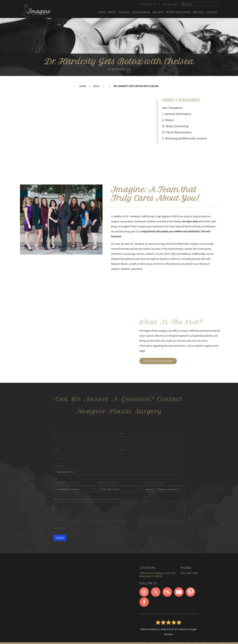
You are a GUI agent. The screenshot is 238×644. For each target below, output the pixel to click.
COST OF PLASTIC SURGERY (158, 361)
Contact (212, 12)
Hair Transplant (172, 108)
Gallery (158, 12)
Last (122, 434)
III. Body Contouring (175, 126)
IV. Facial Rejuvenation (177, 132)
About (112, 12)
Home (102, 12)
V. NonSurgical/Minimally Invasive (184, 138)
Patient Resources (178, 12)
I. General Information (177, 114)
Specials (198, 12)
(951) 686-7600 (170, 5)
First (56, 434)
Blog (96, 86)
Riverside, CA (148, 5)
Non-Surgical (141, 12)
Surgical (124, 12)
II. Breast (168, 120)
